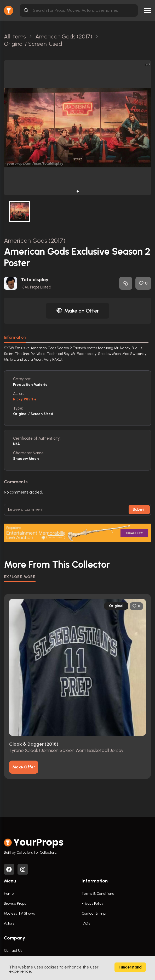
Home (9, 894)
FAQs (86, 923)
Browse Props (15, 903)
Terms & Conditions (98, 894)
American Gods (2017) (35, 240)
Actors (9, 923)
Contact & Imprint (96, 913)
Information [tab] (15, 337)
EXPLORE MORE (20, 577)
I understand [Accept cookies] (130, 967)
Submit (139, 509)
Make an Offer (78, 311)
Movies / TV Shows (19, 913)
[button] (78, 191)
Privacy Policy (92, 903)
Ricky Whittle (25, 399)
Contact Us (13, 951)
